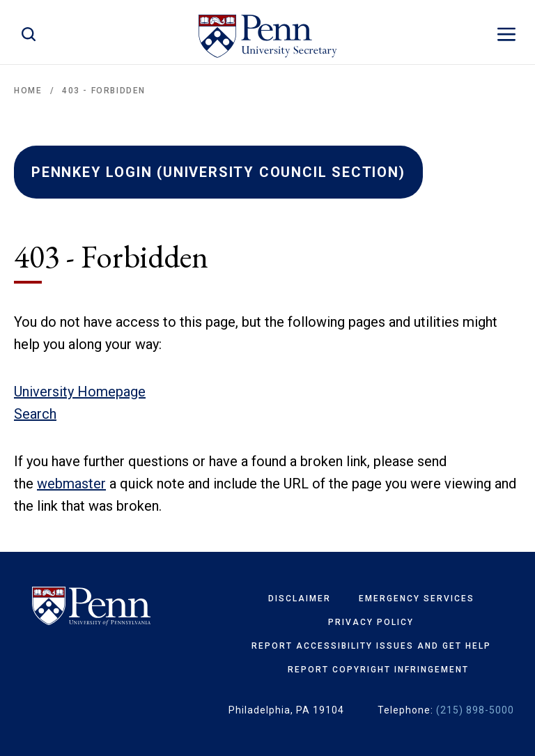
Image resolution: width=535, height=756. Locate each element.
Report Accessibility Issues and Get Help (371, 646)
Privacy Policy (371, 622)
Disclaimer (300, 599)
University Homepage (80, 392)
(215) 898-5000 (475, 710)
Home (28, 91)
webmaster (71, 484)
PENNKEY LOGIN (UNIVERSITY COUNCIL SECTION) (218, 172)
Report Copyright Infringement (378, 670)
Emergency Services (417, 599)
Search (35, 414)
